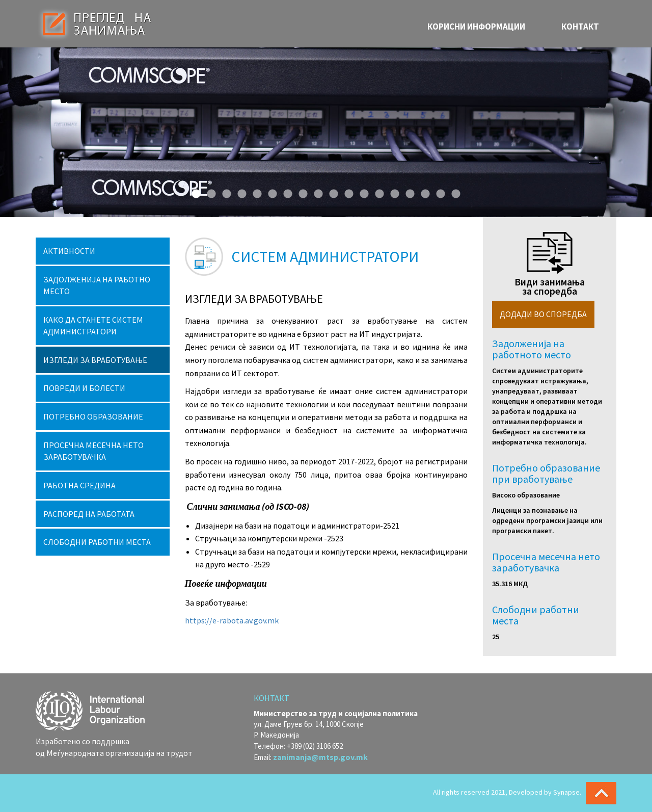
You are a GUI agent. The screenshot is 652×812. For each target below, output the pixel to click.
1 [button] (194, 192)
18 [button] (453, 192)
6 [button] (270, 192)
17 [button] (438, 192)
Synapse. (567, 792)
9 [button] (316, 192)
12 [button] (362, 192)
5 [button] (255, 192)
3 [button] (224, 192)
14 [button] (392, 192)
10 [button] (331, 192)
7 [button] (285, 192)
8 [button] (301, 192)
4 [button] (239, 192)
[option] (326, 132)
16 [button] (423, 192)
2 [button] (209, 192)
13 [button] (377, 192)
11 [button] (346, 192)
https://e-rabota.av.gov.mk (232, 620)
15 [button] (407, 192)
